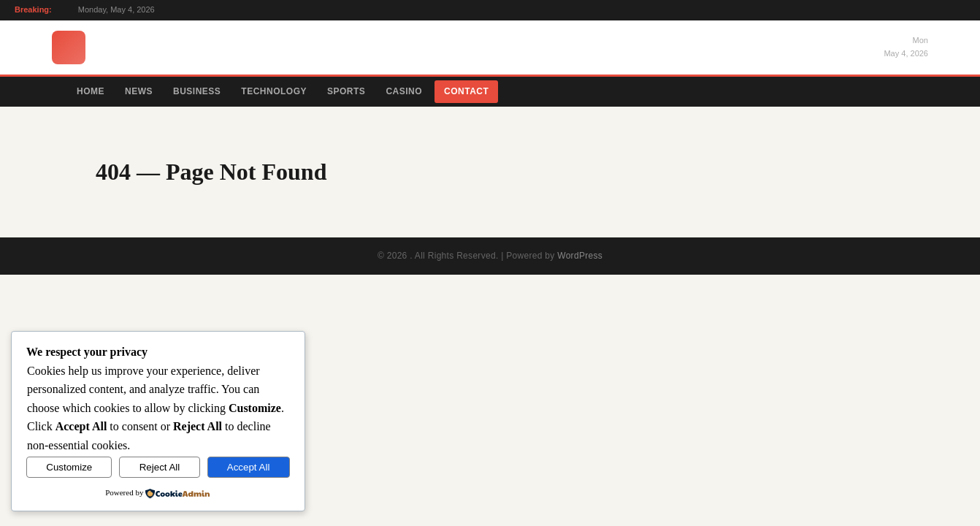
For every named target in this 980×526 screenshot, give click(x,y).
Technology (274, 91)
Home (91, 91)
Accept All (249, 467)
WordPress (580, 256)
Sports (346, 91)
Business (197, 91)
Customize (69, 467)
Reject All (160, 467)
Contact (466, 91)
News (139, 91)
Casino (404, 91)
